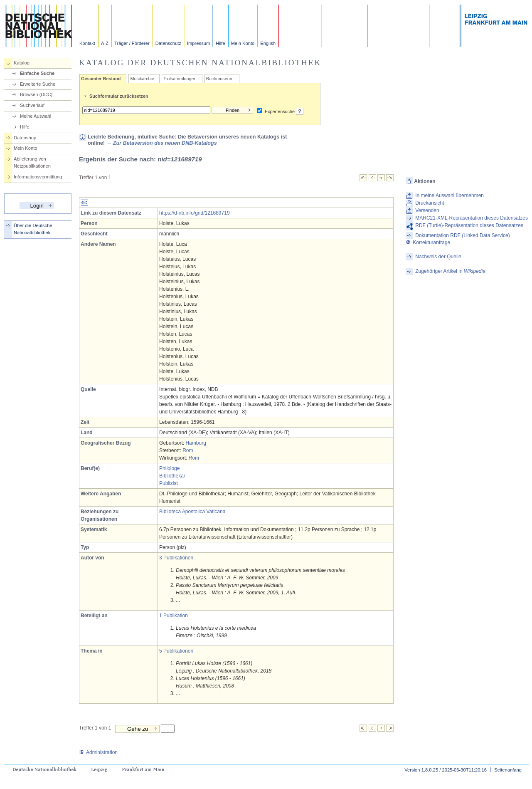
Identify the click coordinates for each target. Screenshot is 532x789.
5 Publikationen (176, 651)
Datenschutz (168, 43)
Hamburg (196, 443)
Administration (98, 752)
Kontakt (87, 43)
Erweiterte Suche (38, 84)
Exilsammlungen (180, 79)
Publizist (169, 483)
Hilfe (220, 43)
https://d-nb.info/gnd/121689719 (194, 213)
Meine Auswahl (36, 116)
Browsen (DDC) (36, 94)
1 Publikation (174, 616)
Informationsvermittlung (38, 177)
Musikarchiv (142, 79)
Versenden (427, 210)
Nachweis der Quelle (438, 257)
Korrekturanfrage (428, 242)
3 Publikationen (176, 558)
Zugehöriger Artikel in (450, 271)
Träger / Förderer (132, 43)
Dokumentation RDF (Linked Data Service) (462, 235)
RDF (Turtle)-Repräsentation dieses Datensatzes (469, 225)
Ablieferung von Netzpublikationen (32, 162)
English (268, 43)
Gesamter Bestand (101, 79)
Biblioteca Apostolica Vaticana (192, 512)
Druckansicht (430, 203)
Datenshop (25, 138)
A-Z (105, 43)
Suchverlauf (32, 105)
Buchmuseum (220, 79)
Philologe (169, 468)
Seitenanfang (508, 770)
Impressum (198, 43)
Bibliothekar (172, 476)
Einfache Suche (37, 73)
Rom (188, 450)
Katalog (22, 63)
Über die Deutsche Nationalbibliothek (33, 229)
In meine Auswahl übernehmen (449, 195)
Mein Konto (243, 43)
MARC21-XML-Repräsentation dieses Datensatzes (472, 218)
